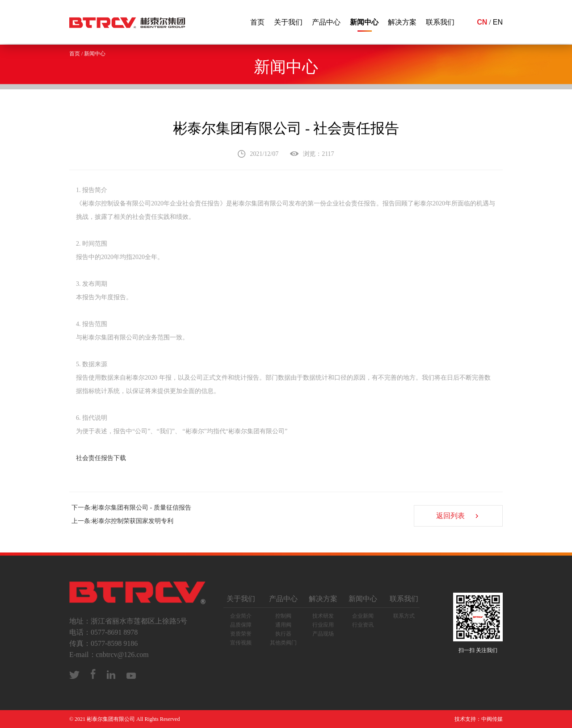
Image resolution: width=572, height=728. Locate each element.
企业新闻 (363, 616)
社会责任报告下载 (101, 458)
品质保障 (241, 625)
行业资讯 (363, 625)
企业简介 (241, 616)
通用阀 (283, 625)
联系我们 (440, 22)
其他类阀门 (283, 643)
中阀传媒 (492, 719)
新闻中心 (364, 22)
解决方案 (402, 22)
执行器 (283, 634)
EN (498, 22)
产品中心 (326, 22)
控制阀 (283, 616)
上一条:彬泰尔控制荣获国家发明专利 (122, 521)
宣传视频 (241, 643)
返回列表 (450, 516)
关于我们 (288, 22)
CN (482, 22)
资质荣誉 (241, 634)
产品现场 (323, 634)
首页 (257, 22)
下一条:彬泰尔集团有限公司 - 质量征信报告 (131, 508)
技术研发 (323, 616)
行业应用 (323, 625)
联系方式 (404, 616)
